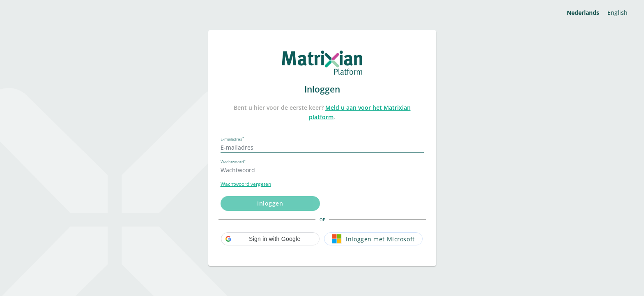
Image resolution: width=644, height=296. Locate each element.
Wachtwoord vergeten (246, 184)
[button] (270, 239)
